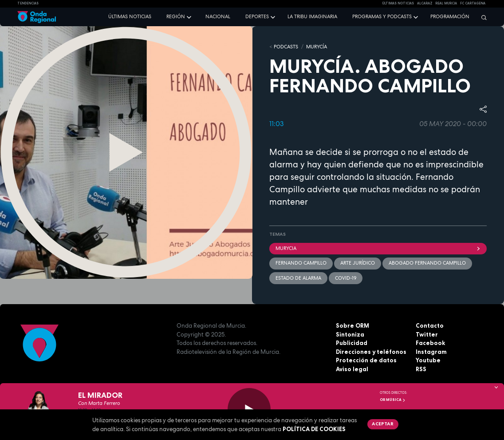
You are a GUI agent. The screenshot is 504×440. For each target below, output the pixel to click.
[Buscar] (482, 17)
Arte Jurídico (358, 263)
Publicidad (352, 343)
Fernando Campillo (301, 263)
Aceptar (383, 424)
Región (176, 16)
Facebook (430, 343)
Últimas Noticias (398, 3)
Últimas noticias (130, 16)
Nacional (218, 16)
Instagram (431, 352)
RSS (421, 369)
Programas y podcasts (382, 16)
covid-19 (346, 278)
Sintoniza (350, 334)
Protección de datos (366, 360)
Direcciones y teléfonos (371, 352)
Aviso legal (352, 369)
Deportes (257, 16)
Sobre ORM (352, 325)
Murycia (378, 248)
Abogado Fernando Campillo (427, 263)
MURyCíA (317, 47)
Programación (450, 16)
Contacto (430, 325)
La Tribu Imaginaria (312, 16)
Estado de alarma (298, 278)
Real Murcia (446, 3)
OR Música (393, 400)
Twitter (427, 334)
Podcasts (286, 47)
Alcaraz (425, 3)
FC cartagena (473, 3)
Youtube (428, 360)
